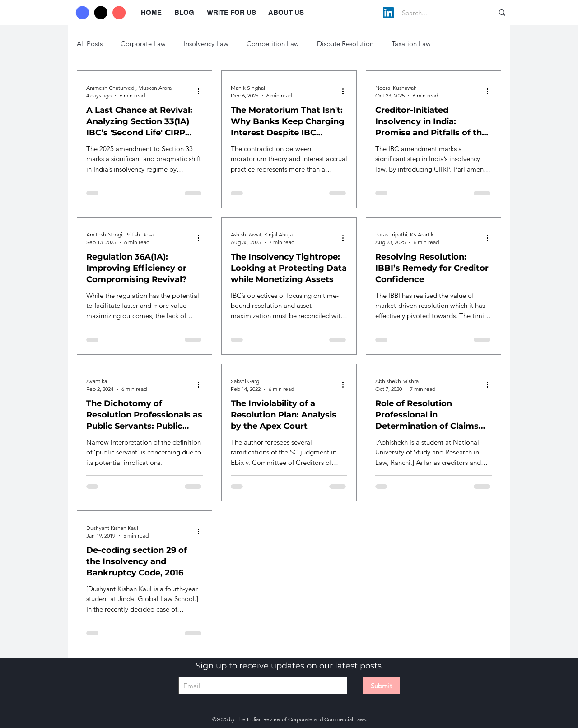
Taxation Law (411, 44)
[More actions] (201, 91)
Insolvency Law (206, 44)
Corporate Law (143, 44)
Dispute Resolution (345, 44)
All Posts (90, 44)
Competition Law (273, 44)
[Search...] (438, 13)
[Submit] (381, 686)
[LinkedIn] (388, 13)
